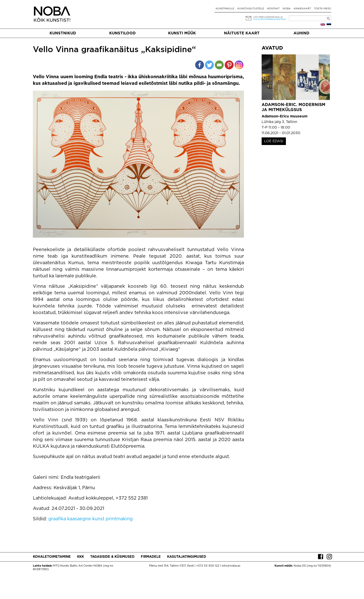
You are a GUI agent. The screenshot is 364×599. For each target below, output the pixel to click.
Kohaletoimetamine (52, 557)
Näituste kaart (242, 33)
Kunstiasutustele (251, 9)
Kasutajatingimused (187, 557)
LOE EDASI (274, 141)
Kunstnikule (225, 9)
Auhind (301, 33)
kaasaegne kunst (86, 519)
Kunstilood (122, 33)
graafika (57, 519)
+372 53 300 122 (208, 566)
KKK (81, 557)
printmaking (119, 519)
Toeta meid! (323, 9)
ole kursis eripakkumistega (269, 19)
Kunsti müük (182, 33)
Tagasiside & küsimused (112, 557)
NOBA (287, 9)
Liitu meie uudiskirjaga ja (268, 17)
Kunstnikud (63, 33)
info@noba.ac (231, 566)
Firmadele (151, 557)
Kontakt (273, 9)
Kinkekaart (302, 9)
